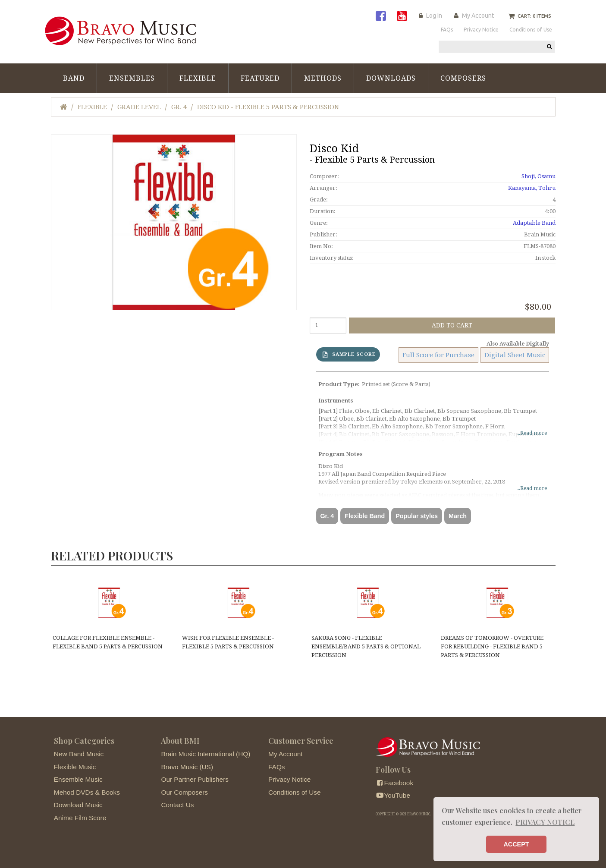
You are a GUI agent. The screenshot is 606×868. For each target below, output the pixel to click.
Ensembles (132, 78)
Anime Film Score (80, 818)
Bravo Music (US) (187, 767)
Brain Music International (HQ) (206, 754)
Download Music (78, 805)
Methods (323, 78)
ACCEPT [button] (516, 844)
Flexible (198, 78)
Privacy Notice (289, 779)
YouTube (393, 795)
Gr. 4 (179, 107)
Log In (434, 16)
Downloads (391, 78)
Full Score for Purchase (438, 355)
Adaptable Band (534, 223)
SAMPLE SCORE (349, 355)
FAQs (276, 767)
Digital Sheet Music (515, 355)
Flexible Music (75, 767)
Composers (463, 78)
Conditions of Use (294, 792)
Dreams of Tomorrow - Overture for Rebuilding (492, 646)
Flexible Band (365, 516)
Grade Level (139, 107)
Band (74, 78)
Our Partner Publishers (195, 779)
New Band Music (79, 754)
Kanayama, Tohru (532, 188)
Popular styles (417, 516)
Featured (260, 78)
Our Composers (184, 792)
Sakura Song (366, 646)
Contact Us (177, 805)
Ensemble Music (78, 779)
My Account (478, 16)
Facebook (394, 783)
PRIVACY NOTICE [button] (545, 822)
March (458, 516)
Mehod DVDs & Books (87, 792)
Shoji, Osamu (538, 176)
